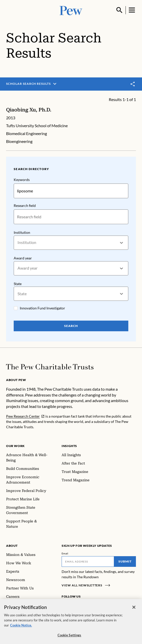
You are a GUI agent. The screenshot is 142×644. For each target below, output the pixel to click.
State (18, 284)
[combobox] (18, 243)
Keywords (22, 180)
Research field (25, 205)
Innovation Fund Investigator (42, 308)
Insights (69, 446)
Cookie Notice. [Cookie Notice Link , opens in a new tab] (21, 628)
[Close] (134, 609)
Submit (125, 561)
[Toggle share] (133, 84)
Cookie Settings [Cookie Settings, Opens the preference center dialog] (69, 638)
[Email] (88, 562)
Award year (23, 258)
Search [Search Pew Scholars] (71, 326)
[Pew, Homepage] (71, 10)
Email (65, 553)
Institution (22, 232)
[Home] (50, 367)
